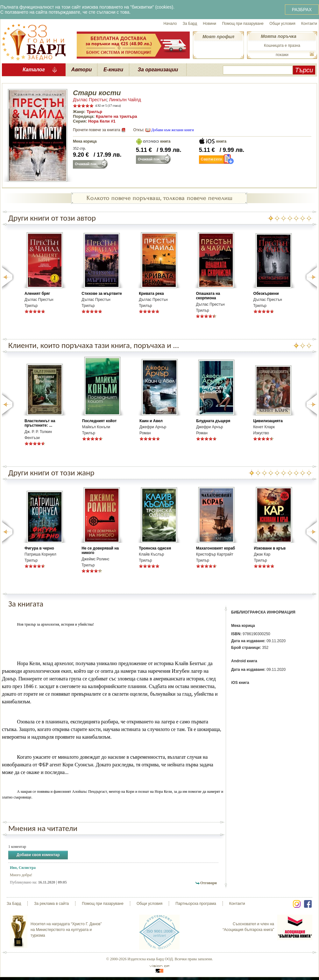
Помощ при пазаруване (243, 24)
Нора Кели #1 (102, 121)
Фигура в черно (39, 548)
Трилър (94, 112)
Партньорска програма (196, 904)
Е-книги (113, 70)
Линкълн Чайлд (125, 100)
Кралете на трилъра (116, 116)
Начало (170, 24)
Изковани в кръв (270, 548)
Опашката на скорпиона (208, 296)
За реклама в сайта (51, 904)
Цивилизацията (268, 421)
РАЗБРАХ (302, 10)
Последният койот (99, 421)
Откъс (138, 130)
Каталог (34, 70)
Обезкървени (266, 294)
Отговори (209, 883)
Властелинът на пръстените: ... (40, 423)
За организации (158, 70)
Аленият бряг (37, 294)
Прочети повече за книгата (96, 130)
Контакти (309, 24)
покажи (282, 55)
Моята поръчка (278, 36)
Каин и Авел (151, 421)
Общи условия (282, 24)
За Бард (190, 24)
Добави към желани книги (173, 130)
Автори (82, 70)
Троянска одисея (155, 548)
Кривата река (151, 294)
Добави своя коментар (38, 855)
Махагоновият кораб (216, 548)
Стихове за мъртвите (102, 294)
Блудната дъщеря (213, 421)
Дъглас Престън (90, 100)
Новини (209, 24)
